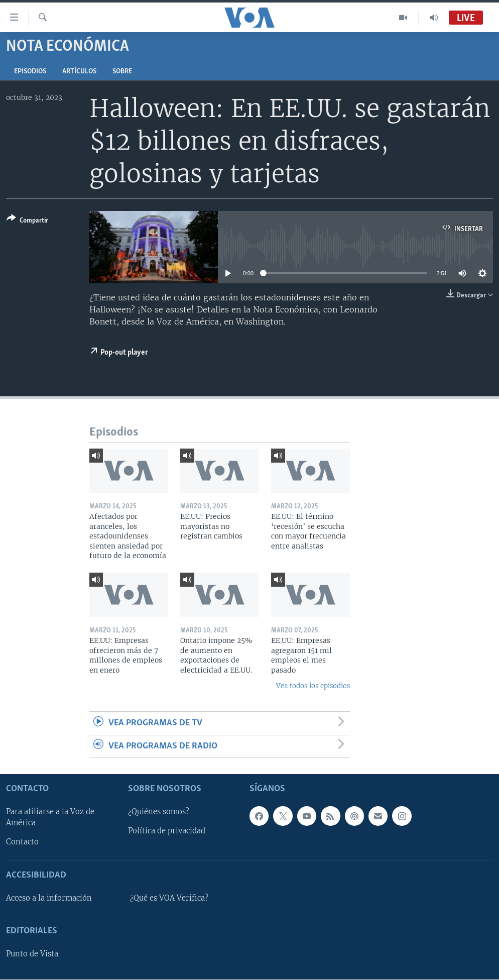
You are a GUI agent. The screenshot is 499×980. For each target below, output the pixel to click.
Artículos (79, 72)
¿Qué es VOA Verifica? (169, 898)
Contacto (22, 842)
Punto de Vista (32, 954)
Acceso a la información (49, 898)
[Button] (27, 221)
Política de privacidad (167, 831)
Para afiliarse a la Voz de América (50, 818)
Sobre (122, 72)
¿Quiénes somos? (159, 812)
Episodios (30, 72)
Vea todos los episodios (313, 686)
